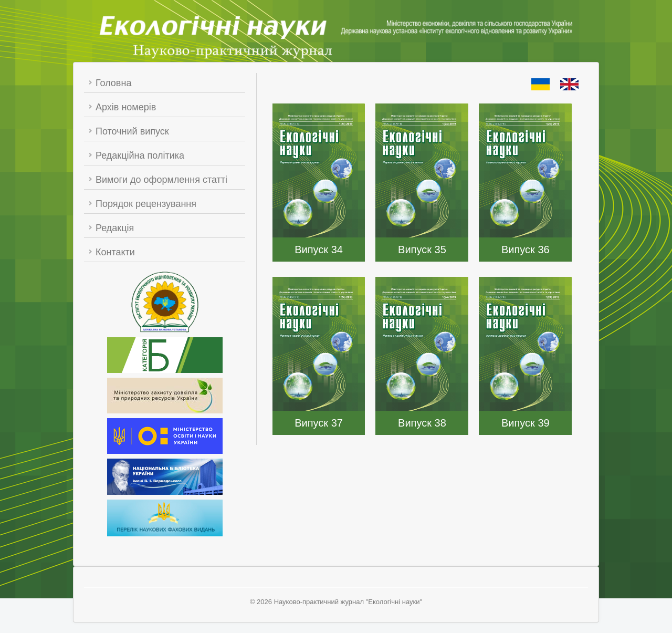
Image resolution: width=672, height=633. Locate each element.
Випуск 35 (422, 250)
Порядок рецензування (146, 204)
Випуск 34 (319, 250)
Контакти (115, 252)
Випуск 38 (422, 423)
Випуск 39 (526, 423)
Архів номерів (126, 107)
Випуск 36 (526, 250)
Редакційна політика (140, 155)
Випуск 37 (319, 423)
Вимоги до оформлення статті (161, 180)
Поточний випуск (132, 131)
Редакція (115, 228)
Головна (113, 83)
